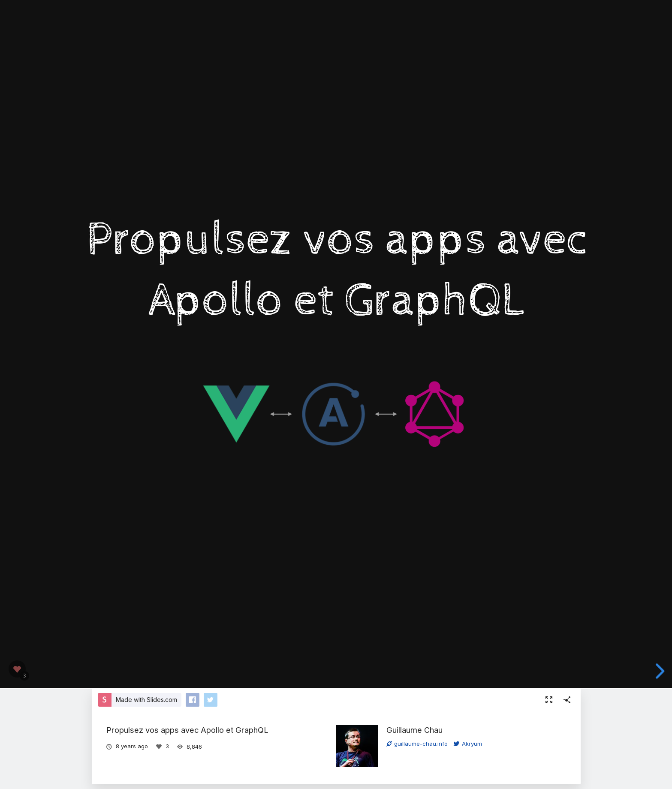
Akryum (468, 744)
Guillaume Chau (414, 730)
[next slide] (659, 671)
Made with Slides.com (146, 700)
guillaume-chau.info (417, 744)
